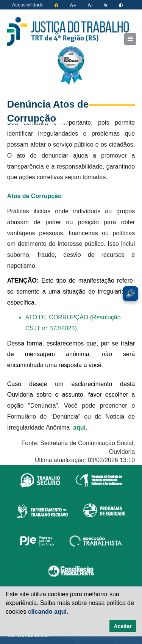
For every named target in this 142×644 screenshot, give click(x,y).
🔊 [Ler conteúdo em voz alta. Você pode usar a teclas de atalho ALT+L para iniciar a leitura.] (130, 294)
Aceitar (123, 626)
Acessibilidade (28, 5)
